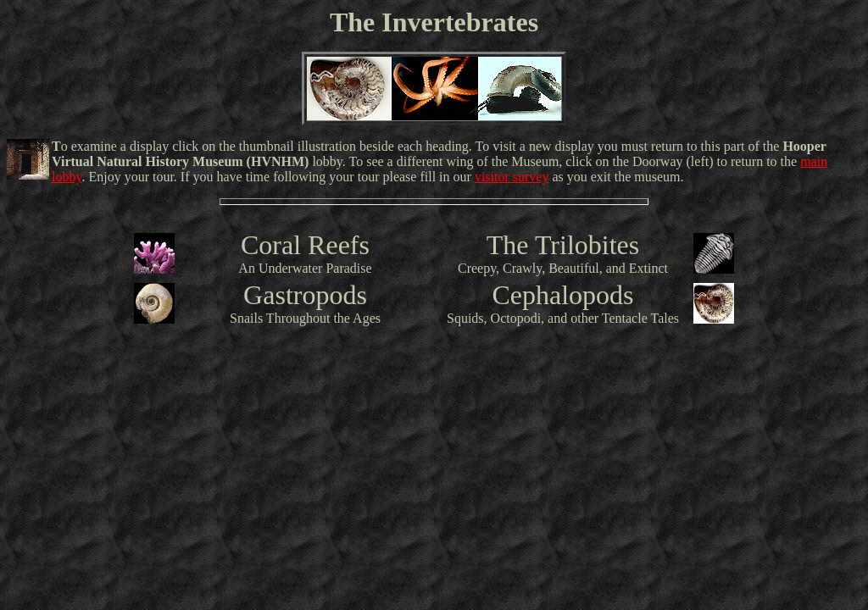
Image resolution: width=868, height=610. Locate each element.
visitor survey (512, 177)
